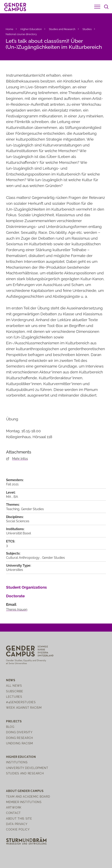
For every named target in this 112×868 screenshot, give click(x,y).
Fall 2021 (12, 484)
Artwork (14, 807)
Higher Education (31, 29)
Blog (10, 727)
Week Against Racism (24, 708)
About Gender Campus (25, 791)
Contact (13, 813)
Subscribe (15, 691)
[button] (97, 7)
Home (10, 29)
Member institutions (24, 802)
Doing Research (20, 738)
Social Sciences (18, 521)
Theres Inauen (17, 609)
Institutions (17, 762)
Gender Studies (32, 509)
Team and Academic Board (28, 796)
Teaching (13, 509)
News (11, 680)
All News (14, 686)
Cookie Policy (18, 829)
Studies (87, 29)
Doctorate (15, 596)
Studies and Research (62, 29)
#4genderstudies (21, 702)
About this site (19, 818)
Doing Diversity (19, 732)
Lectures (14, 697)
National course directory (21, 34)
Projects (14, 721)
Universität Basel (18, 533)
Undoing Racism (20, 743)
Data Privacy (17, 824)
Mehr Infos (20, 459)
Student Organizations (26, 587)
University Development (27, 768)
